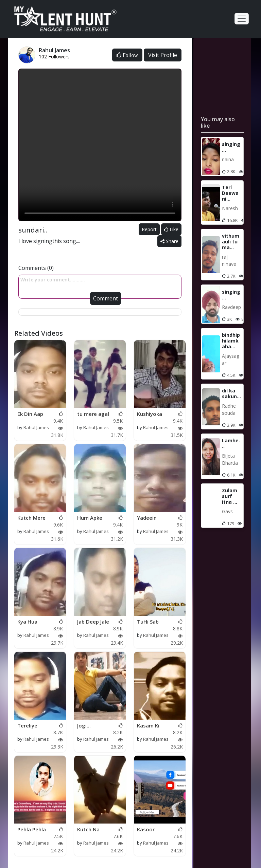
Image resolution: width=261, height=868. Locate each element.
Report (149, 229)
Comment (106, 298)
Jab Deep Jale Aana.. (93, 622)
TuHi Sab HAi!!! (148, 622)
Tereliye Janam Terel (32, 726)
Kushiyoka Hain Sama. (151, 414)
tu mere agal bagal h (93, 414)
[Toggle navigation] (242, 19)
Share (169, 241)
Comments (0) (36, 268)
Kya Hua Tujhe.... (27, 622)
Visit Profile (163, 55)
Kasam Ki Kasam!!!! (148, 726)
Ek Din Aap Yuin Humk (30, 414)
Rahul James (36, 427)
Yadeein (147, 518)
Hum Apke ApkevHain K (92, 518)
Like (171, 229)
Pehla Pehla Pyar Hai (32, 830)
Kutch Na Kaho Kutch (91, 830)
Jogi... (84, 725)
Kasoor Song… (146, 830)
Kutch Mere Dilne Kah (31, 518)
